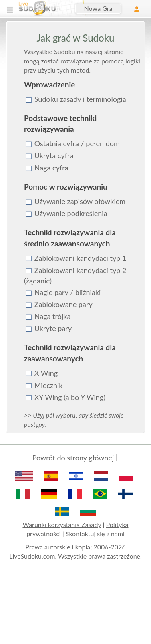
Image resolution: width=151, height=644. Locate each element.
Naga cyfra (51, 168)
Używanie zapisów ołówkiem (80, 201)
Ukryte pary (53, 328)
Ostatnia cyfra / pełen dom (77, 143)
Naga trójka (53, 316)
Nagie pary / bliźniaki (68, 292)
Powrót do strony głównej (73, 458)
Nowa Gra (98, 8)
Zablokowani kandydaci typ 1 (81, 258)
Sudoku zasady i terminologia (80, 99)
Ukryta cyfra (54, 155)
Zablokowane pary (63, 304)
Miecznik (49, 385)
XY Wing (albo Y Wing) (70, 397)
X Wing (46, 373)
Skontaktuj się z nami (95, 534)
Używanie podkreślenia (71, 213)
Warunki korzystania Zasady (62, 524)
